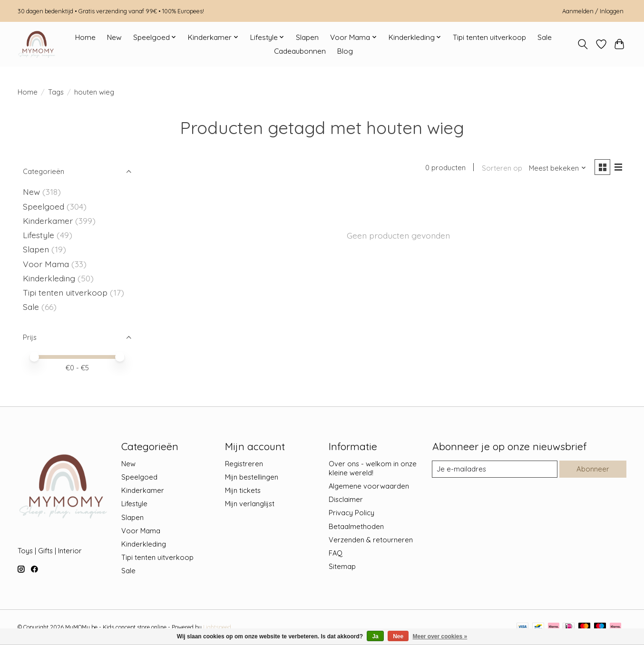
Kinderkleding (49, 278)
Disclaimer (346, 499)
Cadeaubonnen (300, 51)
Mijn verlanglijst (250, 504)
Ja (375, 636)
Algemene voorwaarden (369, 486)
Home (85, 37)
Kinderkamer (48, 221)
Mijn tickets (243, 490)
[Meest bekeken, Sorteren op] (557, 168)
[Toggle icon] (583, 44)
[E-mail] (495, 469)
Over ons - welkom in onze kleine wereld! (373, 468)
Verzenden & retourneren (371, 540)
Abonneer (593, 469)
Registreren (244, 464)
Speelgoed (44, 206)
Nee (398, 636)
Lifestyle (39, 235)
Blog (345, 51)
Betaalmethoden (356, 526)
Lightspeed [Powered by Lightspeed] (217, 627)
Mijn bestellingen (252, 477)
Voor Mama (46, 264)
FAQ (336, 553)
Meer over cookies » (440, 636)
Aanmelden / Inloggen (593, 11)
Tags (56, 92)
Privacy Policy (351, 513)
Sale (545, 37)
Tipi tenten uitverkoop (489, 37)
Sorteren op (501, 168)
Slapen (307, 37)
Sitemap (342, 566)
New (114, 37)
